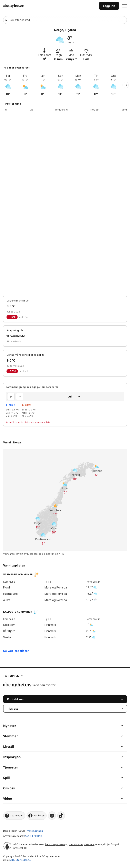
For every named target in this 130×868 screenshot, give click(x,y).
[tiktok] (61, 816)
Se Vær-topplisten (16, 651)
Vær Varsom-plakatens (82, 844)
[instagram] (52, 816)
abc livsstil (36, 816)
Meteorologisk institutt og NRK (46, 554)
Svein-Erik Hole (34, 836)
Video (8, 799)
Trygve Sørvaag (34, 831)
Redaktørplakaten (55, 844)
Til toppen (13, 676)
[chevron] (93, 726)
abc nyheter (14, 816)
